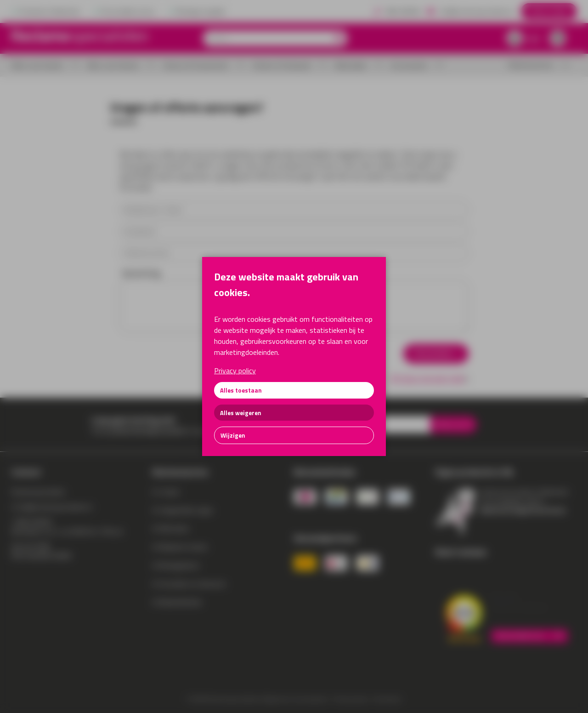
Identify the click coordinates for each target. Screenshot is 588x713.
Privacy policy (235, 371)
